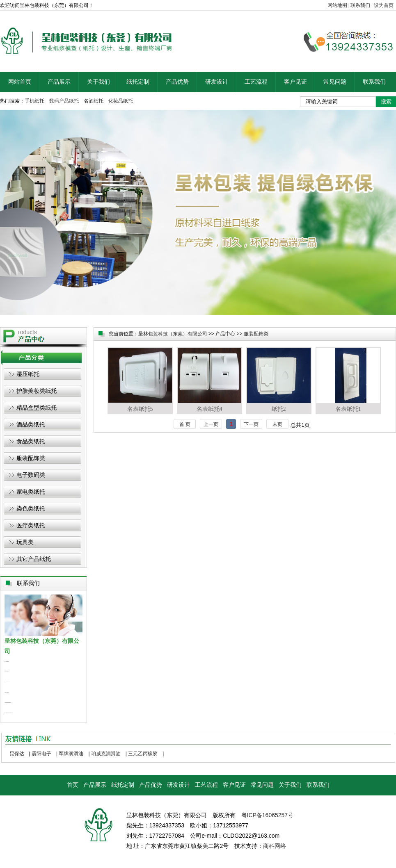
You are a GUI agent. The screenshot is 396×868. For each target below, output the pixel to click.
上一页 (211, 424)
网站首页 (20, 82)
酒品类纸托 (31, 424)
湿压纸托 (28, 374)
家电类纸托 (31, 492)
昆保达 (17, 754)
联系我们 (360, 5)
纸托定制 (138, 82)
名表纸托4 (209, 379)
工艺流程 (256, 82)
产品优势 (177, 82)
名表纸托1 (348, 379)
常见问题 (335, 82)
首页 (73, 785)
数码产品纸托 (64, 101)
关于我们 (98, 82)
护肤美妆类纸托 (37, 391)
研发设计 (217, 82)
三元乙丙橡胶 (143, 754)
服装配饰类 (31, 458)
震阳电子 (41, 754)
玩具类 (25, 542)
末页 (277, 424)
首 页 (185, 424)
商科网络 (275, 846)
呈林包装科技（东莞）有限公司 (173, 334)
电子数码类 (31, 475)
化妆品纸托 (121, 101)
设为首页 (384, 5)
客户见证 (295, 82)
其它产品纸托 (34, 559)
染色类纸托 (31, 508)
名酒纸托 (94, 101)
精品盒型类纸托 (37, 408)
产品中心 (225, 334)
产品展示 (59, 82)
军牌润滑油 (71, 754)
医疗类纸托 (31, 525)
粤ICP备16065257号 (268, 815)
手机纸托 (34, 101)
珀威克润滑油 (106, 754)
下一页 (251, 424)
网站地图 (337, 5)
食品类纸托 (31, 441)
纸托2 (279, 379)
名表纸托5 (140, 379)
